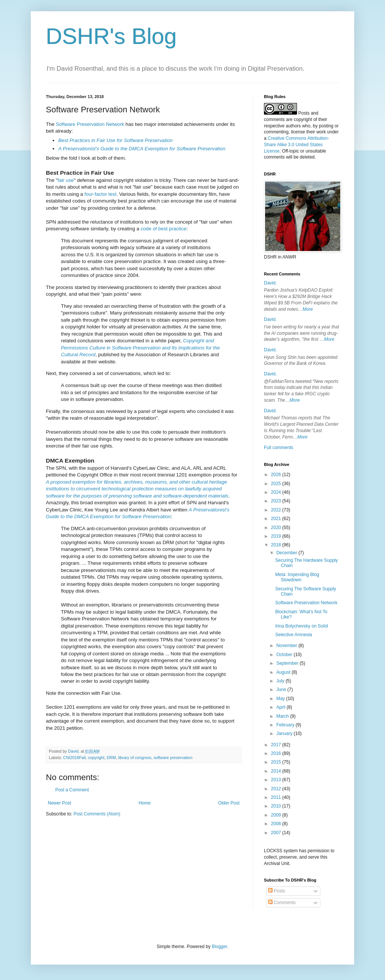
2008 (277, 824)
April (281, 707)
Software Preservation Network (90, 124)
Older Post (229, 803)
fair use (66, 180)
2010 (277, 806)
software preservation (173, 758)
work (321, 132)
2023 (277, 501)
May (281, 699)
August (284, 672)
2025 (277, 484)
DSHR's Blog (111, 36)
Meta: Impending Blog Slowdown (297, 577)
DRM (111, 758)
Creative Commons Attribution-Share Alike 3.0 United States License (296, 145)
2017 (277, 745)
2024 (277, 492)
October (285, 655)
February (286, 725)
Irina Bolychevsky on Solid (302, 626)
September (288, 663)
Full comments (279, 448)
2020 (277, 528)
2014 (277, 771)
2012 (277, 789)
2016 (277, 753)
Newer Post (59, 803)
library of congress (135, 758)
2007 (277, 833)
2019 (277, 536)
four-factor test (101, 194)
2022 (277, 510)
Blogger (219, 947)
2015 (277, 762)
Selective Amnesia (294, 635)
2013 (277, 780)
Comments (282, 903)
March (283, 716)
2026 (277, 475)
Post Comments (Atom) (97, 814)
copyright (96, 758)
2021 (277, 519)
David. (270, 283)
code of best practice (164, 229)
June (282, 690)
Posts (277, 891)
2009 (277, 815)
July (281, 681)
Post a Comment (72, 790)
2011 (277, 797)
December (287, 553)
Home (145, 803)
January (285, 733)
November (287, 646)
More (308, 309)
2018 (277, 545)
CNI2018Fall (74, 758)
